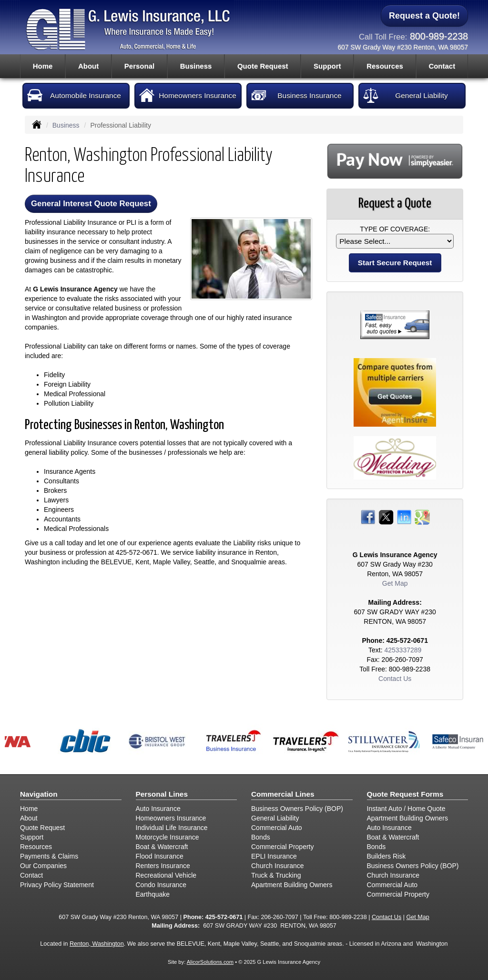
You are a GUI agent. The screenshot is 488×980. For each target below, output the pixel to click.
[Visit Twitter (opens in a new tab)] (386, 517)
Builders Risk (386, 856)
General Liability (406, 95)
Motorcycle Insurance (168, 837)
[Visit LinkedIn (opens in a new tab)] (404, 517)
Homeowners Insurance (188, 95)
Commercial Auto (277, 828)
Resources (36, 847)
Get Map (395, 583)
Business (66, 125)
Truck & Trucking (276, 875)
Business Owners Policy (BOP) (297, 809)
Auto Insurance (158, 809)
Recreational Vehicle (166, 875)
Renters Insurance (163, 866)
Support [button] (327, 66)
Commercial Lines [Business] (283, 794)
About (88, 66)
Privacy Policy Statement (57, 885)
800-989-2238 (439, 36)
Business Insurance (296, 95)
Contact (442, 66)
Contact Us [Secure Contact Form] (395, 679)
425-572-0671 (137, 552)
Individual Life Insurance (172, 828)
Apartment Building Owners (292, 885)
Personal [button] (139, 66)
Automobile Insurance (74, 95)
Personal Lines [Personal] (162, 794)
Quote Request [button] (263, 66)
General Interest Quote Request (91, 204)
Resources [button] (385, 66)
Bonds (261, 837)
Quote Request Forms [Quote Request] (405, 794)
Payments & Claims (49, 856)
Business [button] (196, 66)
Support (32, 837)
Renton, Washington (97, 944)
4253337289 (403, 650)
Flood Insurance (160, 856)
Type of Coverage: (395, 229)
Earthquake (153, 894)
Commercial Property (282, 847)
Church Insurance (278, 866)
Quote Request (42, 828)
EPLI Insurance (274, 856)
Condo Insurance (161, 885)
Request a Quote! (424, 16)
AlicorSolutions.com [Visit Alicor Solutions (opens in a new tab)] (210, 962)
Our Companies (43, 866)
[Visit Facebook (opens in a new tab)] (368, 517)
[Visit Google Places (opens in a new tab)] (422, 517)
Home (43, 66)
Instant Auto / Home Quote (406, 809)
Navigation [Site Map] (39, 794)
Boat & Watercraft (162, 847)
